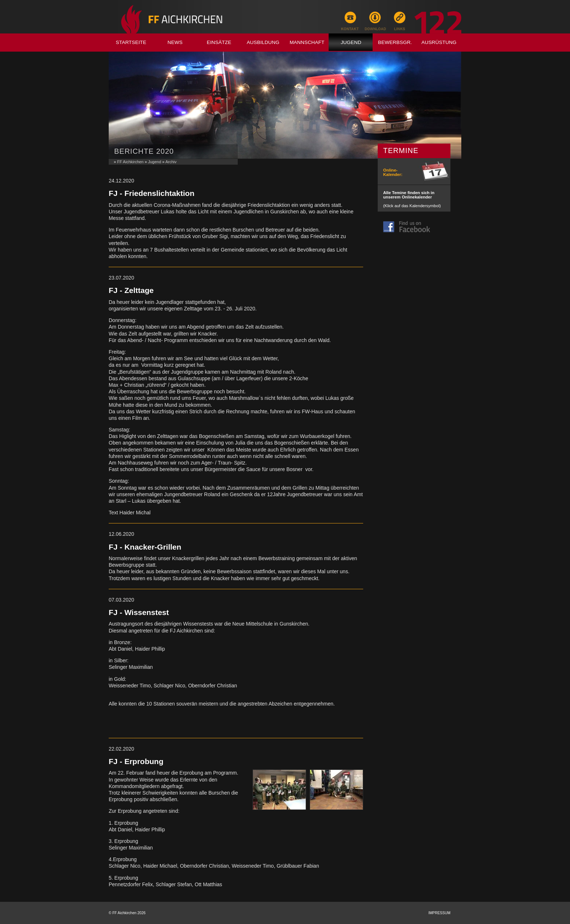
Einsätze (219, 42)
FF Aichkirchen (130, 162)
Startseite (131, 42)
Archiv (171, 162)
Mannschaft (307, 42)
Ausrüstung (439, 42)
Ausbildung (263, 42)
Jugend (351, 42)
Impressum (439, 913)
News (175, 42)
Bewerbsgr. (395, 42)
